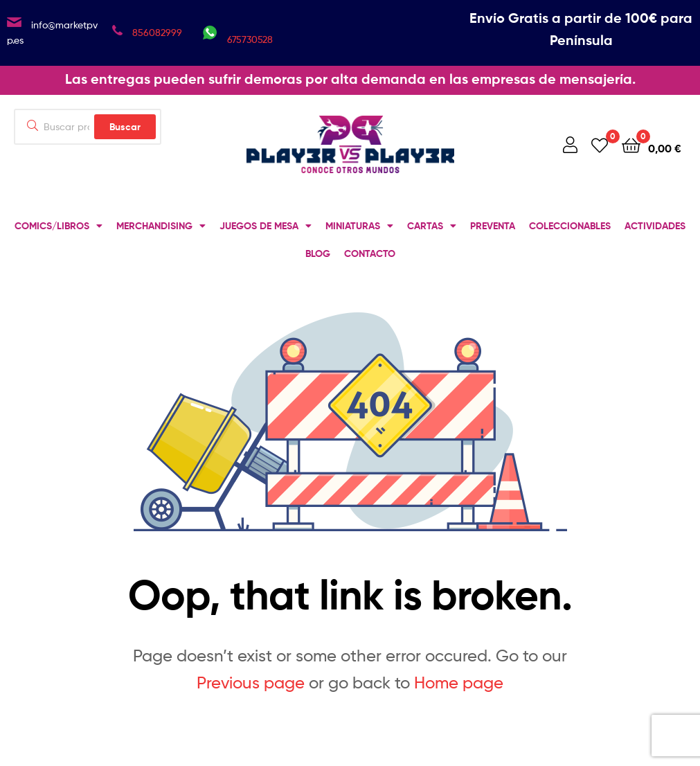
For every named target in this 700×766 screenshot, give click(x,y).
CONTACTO (370, 253)
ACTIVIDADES (655, 226)
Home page (459, 683)
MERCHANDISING (161, 226)
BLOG (318, 253)
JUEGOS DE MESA (266, 226)
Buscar (125, 127)
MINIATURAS (359, 226)
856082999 (157, 32)
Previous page (251, 683)
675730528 (250, 39)
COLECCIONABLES (570, 226)
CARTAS (432, 226)
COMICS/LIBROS (59, 226)
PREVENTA (493, 226)
